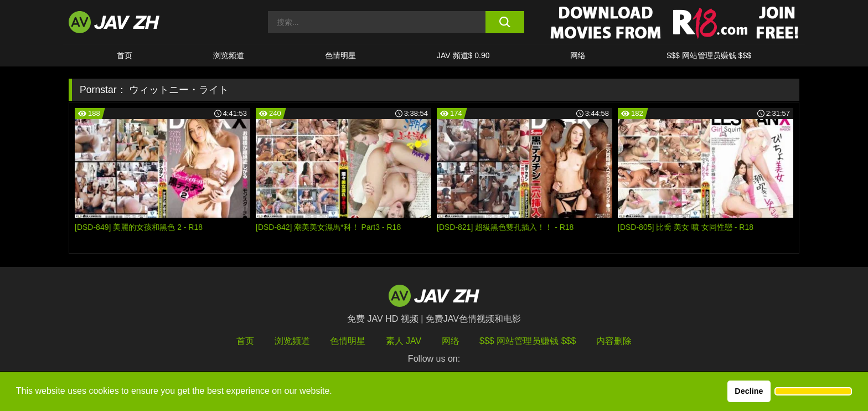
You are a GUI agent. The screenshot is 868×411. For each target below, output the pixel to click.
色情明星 (340, 55)
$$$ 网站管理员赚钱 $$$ (709, 55)
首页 (125, 55)
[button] (813, 392)
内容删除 (614, 341)
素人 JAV (404, 341)
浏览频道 (229, 55)
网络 (578, 55)
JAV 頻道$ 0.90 (463, 55)
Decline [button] (749, 391)
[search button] (505, 22)
